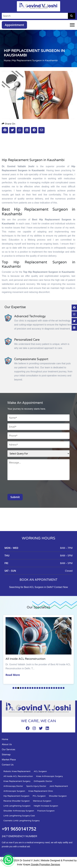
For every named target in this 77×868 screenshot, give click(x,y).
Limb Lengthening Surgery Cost (19, 816)
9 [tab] (33, 688)
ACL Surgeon (40, 771)
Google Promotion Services (45, 864)
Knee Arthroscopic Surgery (49, 776)
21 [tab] (61, 688)
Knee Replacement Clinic (41, 791)
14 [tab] (44, 688)
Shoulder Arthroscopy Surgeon (19, 811)
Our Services (9, 749)
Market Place (9, 760)
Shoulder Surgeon (58, 796)
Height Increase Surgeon (46, 806)
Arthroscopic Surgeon (14, 791)
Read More (13, 675)
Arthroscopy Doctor (13, 786)
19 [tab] (56, 688)
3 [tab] (18, 688)
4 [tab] (21, 688)
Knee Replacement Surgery (17, 781)
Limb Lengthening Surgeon (17, 806)
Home (5, 739)
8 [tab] (30, 688)
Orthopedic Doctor (43, 781)
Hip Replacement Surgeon (16, 796)
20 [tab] (59, 688)
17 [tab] (52, 688)
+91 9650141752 (19, 829)
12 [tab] (40, 688)
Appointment (14, 25)
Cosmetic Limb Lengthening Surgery (21, 821)
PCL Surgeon (39, 796)
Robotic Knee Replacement (17, 771)
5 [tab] (23, 688)
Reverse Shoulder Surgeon (17, 801)
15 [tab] (47, 688)
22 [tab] (64, 688)
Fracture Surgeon (46, 811)
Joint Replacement (59, 786)
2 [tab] (16, 688)
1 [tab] (13, 688)
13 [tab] (42, 688)
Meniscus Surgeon (42, 801)
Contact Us (8, 765)
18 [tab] (54, 688)
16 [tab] (49, 688)
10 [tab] (35, 688)
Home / (8, 60)
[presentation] (30, 488)
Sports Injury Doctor (36, 786)
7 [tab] (28, 688)
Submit (15, 497)
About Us (7, 744)
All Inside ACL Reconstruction (18, 776)
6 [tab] (25, 688)
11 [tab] (37, 688)
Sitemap (6, 755)
